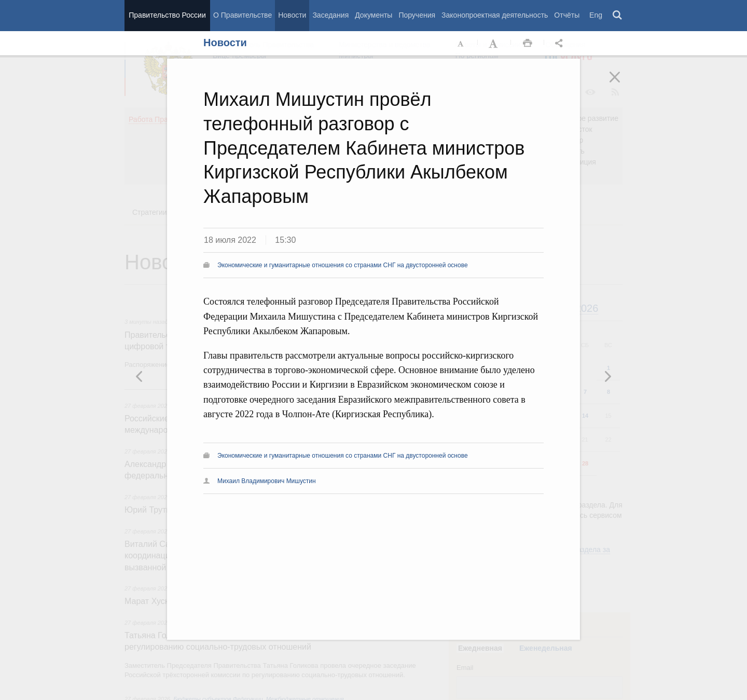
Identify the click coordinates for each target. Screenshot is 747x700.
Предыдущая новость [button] (607, 376)
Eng (596, 15)
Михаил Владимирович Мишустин (267, 481)
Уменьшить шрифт (461, 44)
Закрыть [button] (622, 84)
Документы (374, 15)
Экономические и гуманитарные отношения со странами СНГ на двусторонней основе (343, 265)
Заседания (330, 15)
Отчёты (567, 15)
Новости (292, 15)
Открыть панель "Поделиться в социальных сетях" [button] (561, 44)
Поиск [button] (618, 16)
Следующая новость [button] (140, 376)
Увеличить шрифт (494, 44)
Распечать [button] (528, 44)
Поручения (417, 15)
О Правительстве (243, 15)
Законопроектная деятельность (495, 15)
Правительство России (167, 15)
